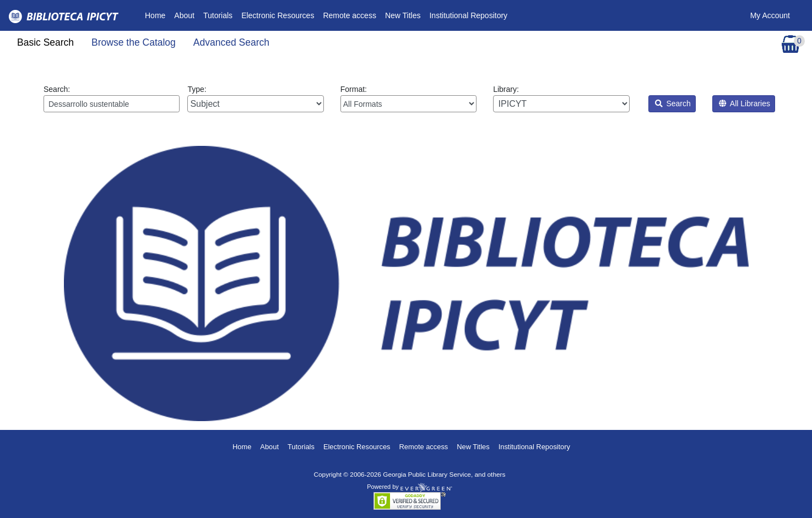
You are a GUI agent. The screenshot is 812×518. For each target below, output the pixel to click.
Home (157, 15)
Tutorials (218, 15)
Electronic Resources (278, 15)
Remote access (349, 15)
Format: (408, 99)
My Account (770, 15)
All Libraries (745, 103)
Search (673, 103)
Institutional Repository (468, 15)
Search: (112, 99)
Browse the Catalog (134, 42)
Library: (561, 99)
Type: (255, 99)
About (184, 15)
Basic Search (45, 42)
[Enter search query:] (112, 104)
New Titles (403, 15)
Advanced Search (231, 42)
